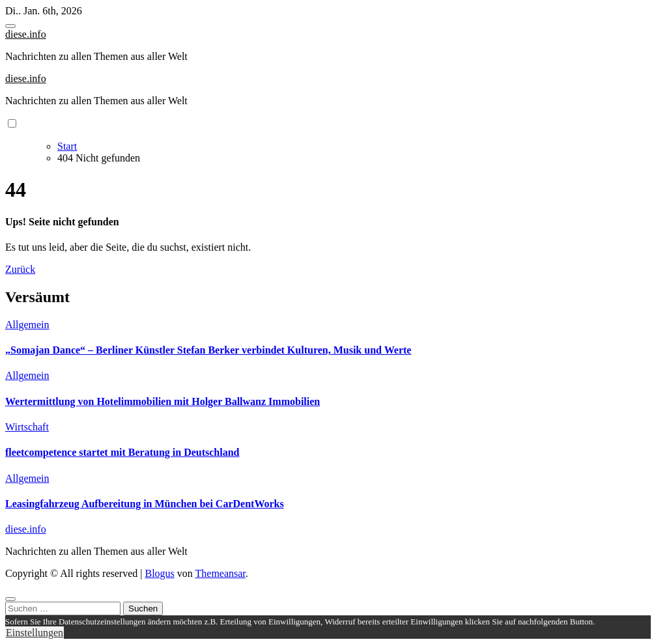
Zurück (20, 269)
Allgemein (27, 325)
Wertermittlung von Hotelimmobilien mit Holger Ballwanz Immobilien (163, 401)
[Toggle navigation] (10, 26)
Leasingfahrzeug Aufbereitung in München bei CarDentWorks (145, 504)
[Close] (10, 599)
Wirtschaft (27, 427)
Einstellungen (35, 633)
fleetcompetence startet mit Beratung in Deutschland (122, 452)
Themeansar (221, 573)
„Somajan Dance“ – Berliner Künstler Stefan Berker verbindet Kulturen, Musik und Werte (208, 350)
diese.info (26, 34)
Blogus (159, 573)
